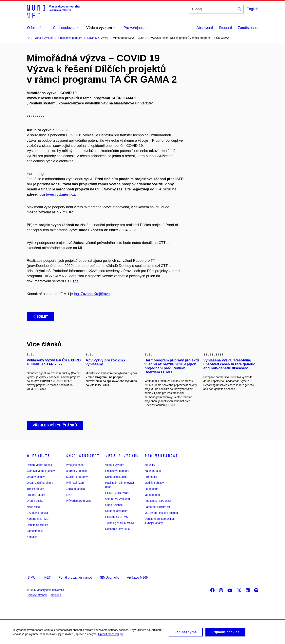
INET (47, 578)
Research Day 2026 (118, 529)
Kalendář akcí (153, 471)
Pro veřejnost (161, 456)
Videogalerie (152, 495)
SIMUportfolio (110, 578)
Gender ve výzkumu (118, 499)
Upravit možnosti (111, 636)
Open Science (114, 505)
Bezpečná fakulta (37, 513)
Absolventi (205, 28)
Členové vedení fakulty (41, 471)
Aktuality (150, 465)
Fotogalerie (151, 489)
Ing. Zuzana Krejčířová (92, 294)
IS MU (31, 578)
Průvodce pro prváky (79, 501)
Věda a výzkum (122, 456)
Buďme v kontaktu (77, 471)
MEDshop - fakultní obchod (161, 513)
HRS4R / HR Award (117, 493)
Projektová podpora (117, 471)
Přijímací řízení (75, 483)
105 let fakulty (35, 489)
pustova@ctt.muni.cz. (58, 194)
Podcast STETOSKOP (158, 501)
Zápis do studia (75, 489)
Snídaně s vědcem (117, 511)
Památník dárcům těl (157, 507)
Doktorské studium (117, 477)
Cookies (56, 595)
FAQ (69, 495)
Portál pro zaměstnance (75, 578)
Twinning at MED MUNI (120, 523)
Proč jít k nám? (75, 465)
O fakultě (38, 456)
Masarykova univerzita (50, 590)
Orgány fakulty (36, 477)
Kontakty (32, 537)
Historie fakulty (36, 495)
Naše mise (33, 507)
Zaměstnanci (248, 28)
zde (76, 281)
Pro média (151, 477)
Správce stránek (37, 595)
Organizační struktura (40, 483)
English (252, 9)
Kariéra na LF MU (38, 519)
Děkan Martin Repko (39, 465)
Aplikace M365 (137, 578)
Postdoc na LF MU (117, 517)
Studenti (225, 28)
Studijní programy (77, 477)
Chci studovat (83, 456)
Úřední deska (35, 501)
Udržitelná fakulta (37, 525)
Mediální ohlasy (154, 483)
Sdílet (40, 317)
